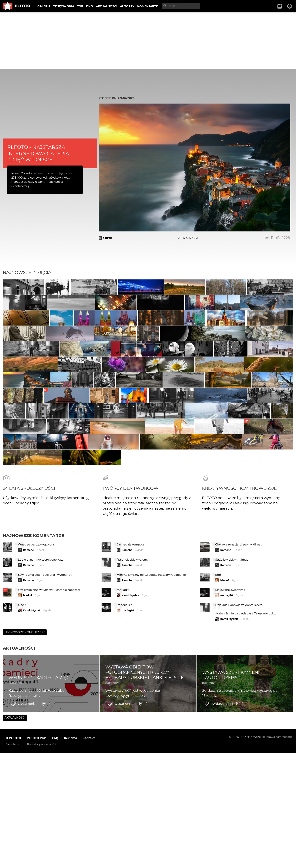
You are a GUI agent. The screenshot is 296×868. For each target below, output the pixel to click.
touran (108, 238)
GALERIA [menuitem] (44, 6)
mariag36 (227, 754)
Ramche (29, 709)
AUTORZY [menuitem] (127, 6)
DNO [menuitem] (90, 6)
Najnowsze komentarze (34, 694)
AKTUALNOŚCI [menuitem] (107, 6)
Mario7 (225, 739)
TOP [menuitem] (80, 6)
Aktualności (19, 807)
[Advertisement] (148, 41)
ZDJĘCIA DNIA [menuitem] (64, 6)
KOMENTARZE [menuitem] (148, 6)
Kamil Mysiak (130, 754)
